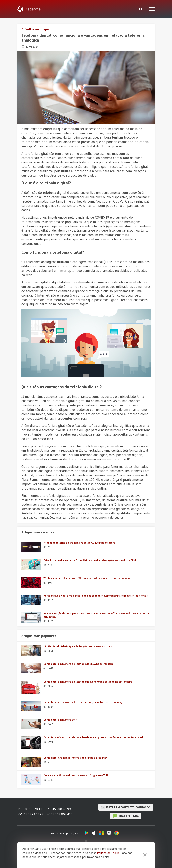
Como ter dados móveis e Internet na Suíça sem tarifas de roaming (83, 702)
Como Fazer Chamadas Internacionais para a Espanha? (75, 758)
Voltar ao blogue (37, 29)
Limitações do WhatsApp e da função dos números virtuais (78, 646)
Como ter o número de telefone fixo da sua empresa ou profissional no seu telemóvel (93, 737)
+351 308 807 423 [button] (60, 814)
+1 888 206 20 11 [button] (30, 809)
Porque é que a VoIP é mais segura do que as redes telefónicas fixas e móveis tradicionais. (96, 596)
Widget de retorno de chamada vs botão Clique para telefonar (80, 543)
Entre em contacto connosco (126, 807)
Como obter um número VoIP (60, 720)
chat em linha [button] (126, 816)
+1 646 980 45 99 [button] (58, 809)
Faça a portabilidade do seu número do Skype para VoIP (76, 775)
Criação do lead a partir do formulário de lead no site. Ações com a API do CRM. (90, 560)
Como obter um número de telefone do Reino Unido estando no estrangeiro (88, 682)
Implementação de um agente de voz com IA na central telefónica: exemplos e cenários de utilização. (96, 615)
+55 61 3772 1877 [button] (30, 814)
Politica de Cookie (108, 864)
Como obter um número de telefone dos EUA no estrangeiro (78, 664)
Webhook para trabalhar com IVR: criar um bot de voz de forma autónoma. (87, 578)
